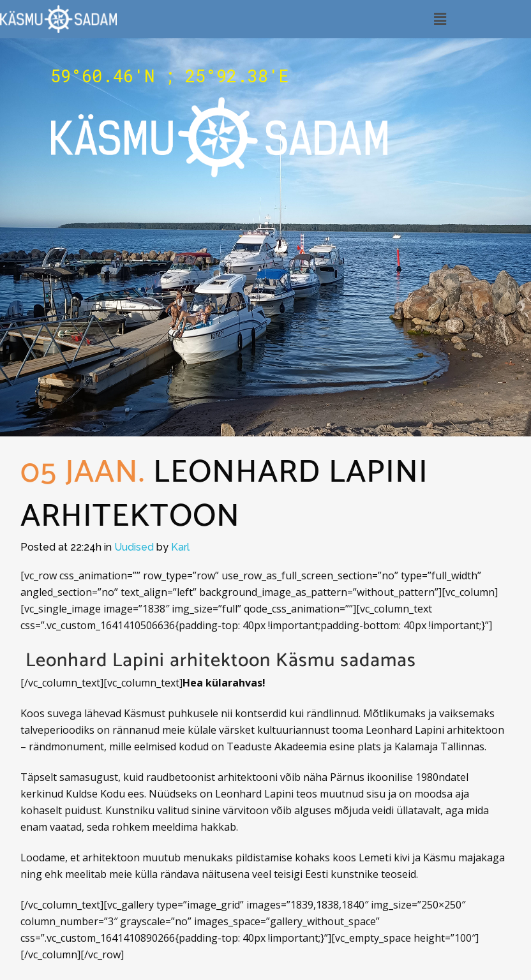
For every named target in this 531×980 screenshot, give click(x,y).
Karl (180, 547)
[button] (440, 19)
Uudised (134, 547)
